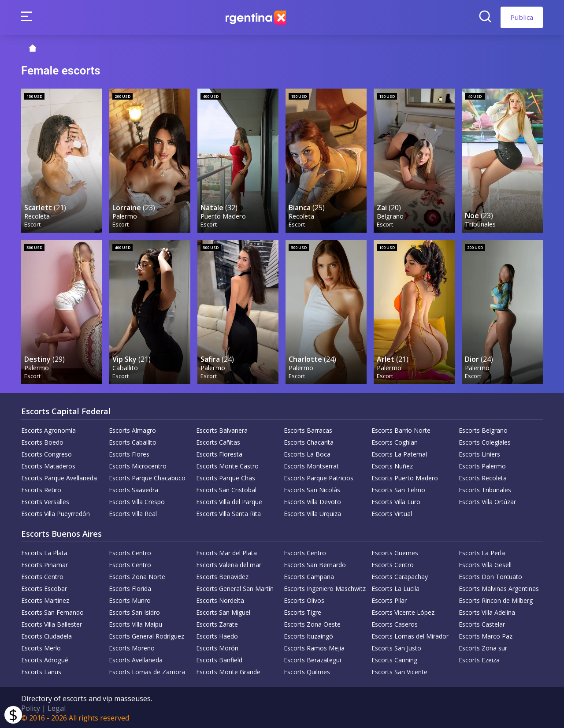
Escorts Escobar (44, 587)
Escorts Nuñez (392, 465)
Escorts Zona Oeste (312, 623)
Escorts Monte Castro (227, 465)
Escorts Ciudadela (46, 635)
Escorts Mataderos (48, 465)
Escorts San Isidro (134, 611)
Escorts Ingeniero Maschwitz (325, 587)
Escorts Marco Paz (486, 635)
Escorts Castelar (482, 623)
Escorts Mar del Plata (226, 552)
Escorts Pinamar (45, 563)
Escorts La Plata (44, 552)
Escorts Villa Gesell (485, 563)
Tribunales (481, 223)
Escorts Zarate (217, 623)
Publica (522, 17)
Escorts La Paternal (399, 453)
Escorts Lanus (41, 670)
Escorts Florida (130, 587)
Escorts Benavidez (222, 575)
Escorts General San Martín (235, 587)
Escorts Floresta (219, 453)
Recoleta (37, 215)
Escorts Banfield (219, 659)
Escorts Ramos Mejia (314, 647)
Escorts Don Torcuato (490, 575)
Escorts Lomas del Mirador (410, 635)
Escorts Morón (217, 647)
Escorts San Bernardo (315, 563)
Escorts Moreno (132, 647)
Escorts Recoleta (483, 477)
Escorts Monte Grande (228, 670)
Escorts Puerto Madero (405, 477)
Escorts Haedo (217, 635)
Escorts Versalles (45, 500)
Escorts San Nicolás (312, 488)
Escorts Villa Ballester (52, 623)
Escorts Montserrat (311, 465)
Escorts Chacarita (309, 441)
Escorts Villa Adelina (487, 611)
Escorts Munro (130, 599)
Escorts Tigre (302, 611)
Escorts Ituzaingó (308, 635)
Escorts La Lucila (395, 587)
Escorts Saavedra (134, 488)
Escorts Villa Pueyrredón (56, 512)
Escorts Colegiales (485, 441)
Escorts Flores (129, 453)
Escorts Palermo (482, 465)
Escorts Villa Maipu (135, 623)
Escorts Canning (394, 659)
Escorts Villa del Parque (229, 500)
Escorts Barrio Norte (401, 429)
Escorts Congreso (46, 453)
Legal (57, 707)
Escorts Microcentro (138, 465)
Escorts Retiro (41, 488)
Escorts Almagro (132, 429)
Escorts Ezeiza (479, 659)
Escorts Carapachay (400, 575)
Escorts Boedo (42, 441)
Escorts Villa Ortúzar (487, 500)
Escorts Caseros (395, 623)
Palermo (125, 215)
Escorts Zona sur (483, 647)
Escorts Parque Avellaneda (59, 477)
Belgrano (391, 215)
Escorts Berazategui (312, 659)
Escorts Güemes (395, 552)
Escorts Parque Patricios (319, 477)
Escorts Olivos (304, 599)
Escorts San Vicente (399, 670)
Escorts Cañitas (218, 441)
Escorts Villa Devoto (312, 500)
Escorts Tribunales (485, 488)
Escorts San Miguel (223, 611)
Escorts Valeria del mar (229, 563)
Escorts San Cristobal (226, 488)
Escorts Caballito (133, 441)
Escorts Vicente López (403, 611)
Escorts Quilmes (307, 670)
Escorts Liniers (479, 453)
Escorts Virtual (392, 512)
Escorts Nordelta (220, 599)
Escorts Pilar (389, 599)
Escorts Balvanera (222, 429)
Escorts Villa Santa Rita (228, 512)
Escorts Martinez (45, 599)
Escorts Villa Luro (396, 500)
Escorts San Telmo (398, 488)
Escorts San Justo (396, 647)
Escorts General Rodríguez (147, 635)
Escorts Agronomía (48, 429)
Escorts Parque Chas (226, 477)
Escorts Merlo (41, 647)
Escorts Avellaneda (136, 659)
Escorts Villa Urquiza (312, 512)
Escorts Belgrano (483, 429)
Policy (31, 707)
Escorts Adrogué (45, 659)
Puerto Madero (224, 215)
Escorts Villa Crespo (137, 500)
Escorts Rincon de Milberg (496, 599)
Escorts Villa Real (133, 512)
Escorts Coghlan (395, 441)
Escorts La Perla (482, 552)
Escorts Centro (130, 552)
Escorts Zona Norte (137, 575)
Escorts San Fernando (52, 611)
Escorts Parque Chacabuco (147, 477)
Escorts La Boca (307, 453)
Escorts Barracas (308, 429)
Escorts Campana (309, 575)
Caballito (126, 366)
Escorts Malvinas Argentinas (499, 587)
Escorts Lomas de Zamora (147, 670)
